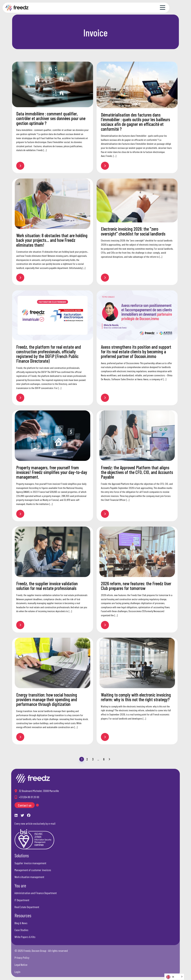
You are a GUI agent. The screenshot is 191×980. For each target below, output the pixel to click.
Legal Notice (21, 965)
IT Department (22, 900)
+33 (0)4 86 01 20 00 (29, 797)
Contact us (25, 805)
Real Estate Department (27, 907)
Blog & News (21, 923)
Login (17, 972)
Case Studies (21, 930)
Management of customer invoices (33, 870)
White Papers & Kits (25, 937)
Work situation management (29, 877)
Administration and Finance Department (36, 893)
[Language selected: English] (174, 977)
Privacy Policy (22, 957)
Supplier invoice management (30, 863)
